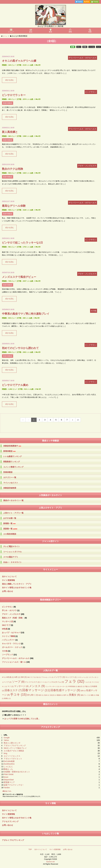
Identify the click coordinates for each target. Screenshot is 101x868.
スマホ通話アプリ (11, 557)
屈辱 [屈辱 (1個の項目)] (83, 691)
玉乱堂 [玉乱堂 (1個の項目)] (53, 695)
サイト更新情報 (8, 580)
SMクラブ (6, 625)
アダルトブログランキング (15, 745)
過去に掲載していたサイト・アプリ (17, 584)
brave (6, 777)
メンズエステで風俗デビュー (19, 277)
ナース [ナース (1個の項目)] (43, 682)
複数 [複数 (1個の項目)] (93, 695)
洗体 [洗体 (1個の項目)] (47, 695)
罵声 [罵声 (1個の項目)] (66, 695)
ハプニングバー (8, 640)
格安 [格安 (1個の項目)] (41, 695)
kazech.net (51, 862)
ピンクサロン (7, 607)
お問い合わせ (7, 591)
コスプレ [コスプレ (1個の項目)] (92, 677)
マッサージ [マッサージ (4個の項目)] (21, 686)
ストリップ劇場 (8, 636)
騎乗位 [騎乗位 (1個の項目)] (7, 698)
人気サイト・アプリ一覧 (13, 513)
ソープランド (7, 655)
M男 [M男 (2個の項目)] (17, 677)
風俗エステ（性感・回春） (13, 618)
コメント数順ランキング (13, 467)
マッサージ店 (7, 621)
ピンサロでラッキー (14, 95)
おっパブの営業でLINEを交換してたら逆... (22, 719)
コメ (99, 47)
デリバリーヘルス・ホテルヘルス (16, 658)
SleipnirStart (9, 780)
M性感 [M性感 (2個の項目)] (10, 677)
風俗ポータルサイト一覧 (13, 500)
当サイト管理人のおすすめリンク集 (17, 588)
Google (7, 738)
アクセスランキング (10, 821)
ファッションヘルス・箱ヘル (14, 662)
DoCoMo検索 (9, 761)
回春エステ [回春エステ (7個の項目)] (13, 690)
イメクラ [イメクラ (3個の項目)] (59, 677)
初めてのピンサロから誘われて (20, 348)
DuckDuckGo (9, 764)
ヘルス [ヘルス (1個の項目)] (88, 682)
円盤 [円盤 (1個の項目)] (87, 686)
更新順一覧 (10, 529)
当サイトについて (9, 577)
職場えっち (8, 769)
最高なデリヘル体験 (14, 206)
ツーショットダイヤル (12, 552)
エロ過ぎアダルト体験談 (14, 751)
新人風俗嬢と (10, 132)
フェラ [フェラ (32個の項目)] (74, 681)
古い (79, 47)
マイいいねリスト (11, 483)
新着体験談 (9, 451)
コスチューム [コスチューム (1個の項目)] (82, 677)
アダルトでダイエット (13, 759)
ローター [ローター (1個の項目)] (64, 686)
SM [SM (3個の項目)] (24, 677)
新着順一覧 (9, 523)
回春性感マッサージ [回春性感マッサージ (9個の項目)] (65, 690)
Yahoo (6, 740)
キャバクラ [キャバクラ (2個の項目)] (71, 677)
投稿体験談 (8, 472)
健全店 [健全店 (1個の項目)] (81, 686)
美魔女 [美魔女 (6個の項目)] (75, 695)
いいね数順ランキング (12, 456)
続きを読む (10, 80)
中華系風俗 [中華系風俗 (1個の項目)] (73, 686)
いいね (92, 47)
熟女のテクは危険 (12, 169)
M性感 (5, 629)
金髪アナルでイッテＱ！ (14, 785)
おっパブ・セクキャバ (11, 633)
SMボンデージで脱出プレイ (15, 748)
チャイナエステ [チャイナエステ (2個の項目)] (32, 682)
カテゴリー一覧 (10, 477)
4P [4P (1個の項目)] (4, 677)
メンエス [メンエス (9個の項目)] (37, 686)
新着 (73, 47)
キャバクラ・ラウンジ (11, 644)
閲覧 (85, 47)
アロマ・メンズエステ (11, 614)
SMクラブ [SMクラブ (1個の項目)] (31, 677)
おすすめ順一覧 (10, 518)
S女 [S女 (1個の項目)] (39, 677)
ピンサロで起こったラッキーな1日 (22, 243)
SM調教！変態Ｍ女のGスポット (17, 772)
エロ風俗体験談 (10, 534)
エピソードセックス (12, 756)
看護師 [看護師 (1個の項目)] (60, 695)
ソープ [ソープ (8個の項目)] (18, 682)
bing (5, 753)
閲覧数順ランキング (12, 462)
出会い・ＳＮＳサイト (12, 562)
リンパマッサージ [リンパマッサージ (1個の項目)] (52, 686)
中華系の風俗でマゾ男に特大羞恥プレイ (26, 314)
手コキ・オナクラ (9, 610)
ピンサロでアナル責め (15, 385)
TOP (30, 849)
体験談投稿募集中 (12, 446)
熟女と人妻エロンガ (12, 743)
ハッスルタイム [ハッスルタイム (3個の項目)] (56, 682)
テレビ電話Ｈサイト (12, 546)
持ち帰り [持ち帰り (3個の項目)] (33, 695)
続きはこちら (7, 791)
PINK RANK (9, 774)
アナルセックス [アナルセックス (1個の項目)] (47, 677)
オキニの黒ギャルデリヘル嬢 (19, 61)
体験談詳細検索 (10, 488)
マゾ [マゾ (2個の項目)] (11, 686)
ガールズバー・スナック (12, 647)
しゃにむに (8, 767)
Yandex (7, 788)
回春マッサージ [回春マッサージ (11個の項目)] (36, 690)
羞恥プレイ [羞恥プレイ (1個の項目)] (85, 695)
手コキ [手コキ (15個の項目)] (18, 695)
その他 (5, 651)
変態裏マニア (9, 782)
